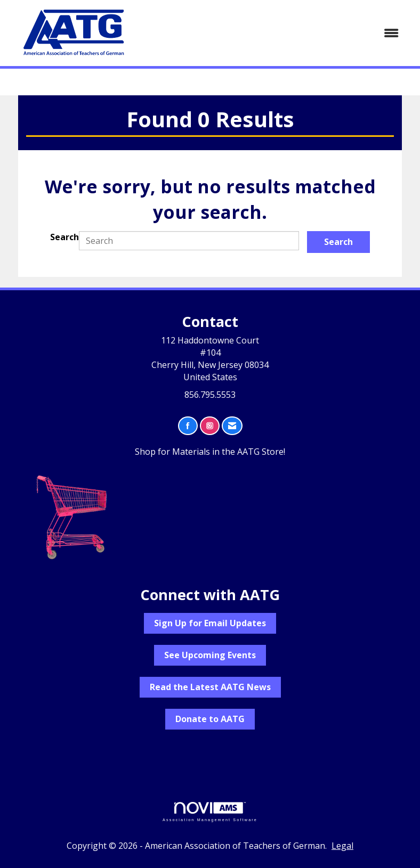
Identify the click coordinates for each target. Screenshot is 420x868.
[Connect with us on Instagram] (210, 426)
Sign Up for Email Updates (210, 623)
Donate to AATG (210, 719)
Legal (342, 846)
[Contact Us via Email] (232, 426)
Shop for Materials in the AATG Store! (210, 452)
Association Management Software (210, 812)
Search (64, 237)
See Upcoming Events (210, 655)
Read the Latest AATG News (210, 687)
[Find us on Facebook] (188, 426)
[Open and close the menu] (275, 33)
